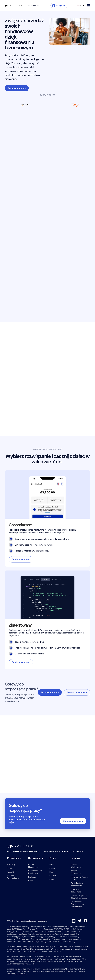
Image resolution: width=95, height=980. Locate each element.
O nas (52, 864)
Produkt (10, 872)
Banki (31, 881)
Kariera (52, 868)
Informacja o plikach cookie (79, 878)
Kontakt (53, 876)
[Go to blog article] (25, 763)
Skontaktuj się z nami (62, 392)
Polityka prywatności (76, 872)
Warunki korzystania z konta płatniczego (79, 897)
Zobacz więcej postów (76, 731)
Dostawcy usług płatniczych (35, 872)
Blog (51, 872)
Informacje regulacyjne (76, 891)
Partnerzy (11, 864)
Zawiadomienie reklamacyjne (77, 884)
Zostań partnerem (17, 88)
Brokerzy (32, 877)
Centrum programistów (13, 877)
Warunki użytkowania (76, 866)
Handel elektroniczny (34, 866)
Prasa (52, 879)
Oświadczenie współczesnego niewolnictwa (77, 904)
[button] (81, 5)
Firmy (9, 868)
